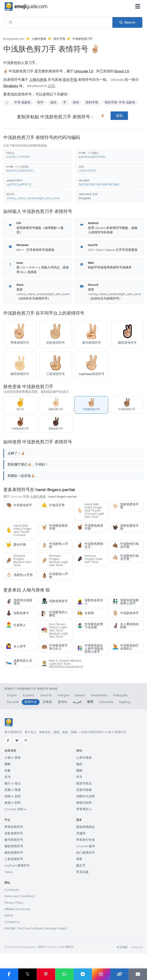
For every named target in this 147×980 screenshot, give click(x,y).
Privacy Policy (14, 903)
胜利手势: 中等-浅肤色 (120, 102)
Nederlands (99, 695)
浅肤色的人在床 (19, 662)
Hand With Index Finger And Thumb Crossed (18, 530)
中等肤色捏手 (19, 505)
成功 (53, 102)
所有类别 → (84, 809)
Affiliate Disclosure (17, 909)
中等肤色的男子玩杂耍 (90, 626)
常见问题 (82, 872)
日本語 (47, 702)
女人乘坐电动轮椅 (126, 626)
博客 (79, 859)
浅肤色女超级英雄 (19, 602)
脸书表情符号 (14, 840)
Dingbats (85, 198)
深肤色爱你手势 (126, 527)
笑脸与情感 (84, 790)
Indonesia (106, 702)
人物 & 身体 (13, 758)
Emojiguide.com (14, 39)
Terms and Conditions (20, 896)
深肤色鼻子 (17, 613)
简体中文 (31, 702)
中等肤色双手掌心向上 (55, 647)
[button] (37, 155)
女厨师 (85, 613)
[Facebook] (8, 740)
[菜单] (138, 7)
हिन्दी (90, 702)
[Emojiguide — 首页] (9, 722)
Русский (13, 702)
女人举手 (16, 646)
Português (120, 695)
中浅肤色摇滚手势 (55, 527)
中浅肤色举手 (126, 613)
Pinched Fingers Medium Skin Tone (19, 560)
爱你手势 (16, 545)
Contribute (12, 890)
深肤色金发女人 (90, 602)
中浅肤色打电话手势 (126, 557)
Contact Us (12, 922)
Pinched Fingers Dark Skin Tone (90, 559)
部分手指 (59, 39)
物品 (79, 764)
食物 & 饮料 (13, 803)
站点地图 (122, 947)
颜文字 (81, 866)
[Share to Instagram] (101, 974)
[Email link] (138, 974)
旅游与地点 (84, 783)
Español (29, 695)
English (12, 695)
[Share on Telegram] (83, 974)
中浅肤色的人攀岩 (55, 614)
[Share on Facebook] (9, 974)
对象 (8, 771)
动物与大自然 (85, 796)
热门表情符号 (85, 853)
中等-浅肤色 (22, 102)
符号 (8, 777)
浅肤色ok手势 (19, 575)
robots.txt (137, 947)
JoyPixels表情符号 (17, 866)
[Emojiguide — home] (26, 7)
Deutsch (46, 695)
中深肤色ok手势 (55, 576)
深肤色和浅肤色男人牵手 (126, 602)
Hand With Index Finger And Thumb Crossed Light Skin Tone (90, 511)
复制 (119, 116)
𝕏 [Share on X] (28, 974)
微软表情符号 (14, 846)
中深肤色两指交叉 (90, 545)
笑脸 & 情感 (13, 790)
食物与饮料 (84, 803)
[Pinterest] (26, 740)
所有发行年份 (85, 840)
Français (63, 695)
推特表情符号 (14, 853)
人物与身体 (39, 39)
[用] (59, 22)
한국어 (62, 702)
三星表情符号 (14, 859)
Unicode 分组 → (15, 809)
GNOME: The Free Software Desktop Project (36, 928)
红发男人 (16, 625)
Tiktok (9, 872)
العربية (77, 702)
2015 (51, 86)
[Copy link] (119, 974)
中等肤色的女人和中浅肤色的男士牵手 (90, 649)
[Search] (127, 22)
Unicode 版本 (86, 846)
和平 (40, 102)
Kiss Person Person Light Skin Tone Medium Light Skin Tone (55, 630)
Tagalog (124, 702)
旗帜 (8, 764)
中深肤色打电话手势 (126, 545)
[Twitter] (17, 740)
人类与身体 (84, 758)
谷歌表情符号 (14, 833)
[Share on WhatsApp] (64, 974)
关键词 (81, 833)
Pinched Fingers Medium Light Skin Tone (55, 560)
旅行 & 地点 (13, 783)
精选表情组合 (85, 827)
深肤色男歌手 (55, 601)
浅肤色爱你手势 (126, 506)
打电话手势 (53, 505)
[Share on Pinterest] (46, 974)
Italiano (80, 695)
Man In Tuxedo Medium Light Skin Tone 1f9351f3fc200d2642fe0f (57, 664)
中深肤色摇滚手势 (90, 527)
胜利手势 (92, 102)
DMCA (9, 916)
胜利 (76, 102)
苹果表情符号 (14, 827)
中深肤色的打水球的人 (126, 647)
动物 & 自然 (13, 796)
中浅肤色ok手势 (55, 545)
